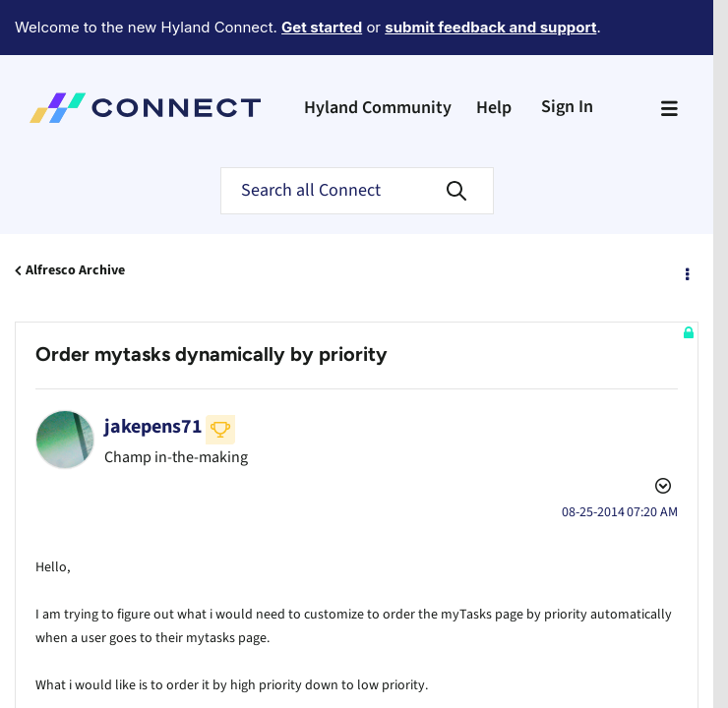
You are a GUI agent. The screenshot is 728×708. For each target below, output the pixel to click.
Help (494, 54)
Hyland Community (378, 54)
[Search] (357, 137)
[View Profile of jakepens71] (153, 373)
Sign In (567, 53)
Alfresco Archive (75, 216)
